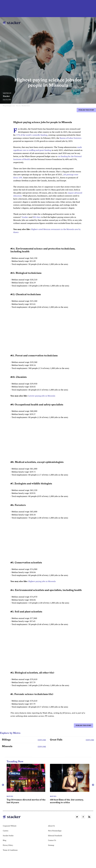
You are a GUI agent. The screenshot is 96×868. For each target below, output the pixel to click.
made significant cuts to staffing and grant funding (48, 149)
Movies (10, 796)
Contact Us (52, 840)
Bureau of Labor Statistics (70, 138)
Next (93, 785)
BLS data (37, 217)
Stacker (6, 96)
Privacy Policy (8, 845)
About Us (51, 826)
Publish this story (86, 110)
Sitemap (51, 845)
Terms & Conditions (10, 850)
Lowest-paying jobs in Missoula (42, 396)
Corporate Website (10, 826)
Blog (5, 840)
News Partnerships (55, 831)
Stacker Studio (8, 836)
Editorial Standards (55, 836)
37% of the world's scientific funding (32, 135)
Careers (6, 831)
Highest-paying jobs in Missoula (42, 581)
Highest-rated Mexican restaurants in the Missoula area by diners (47, 231)
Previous (3, 785)
